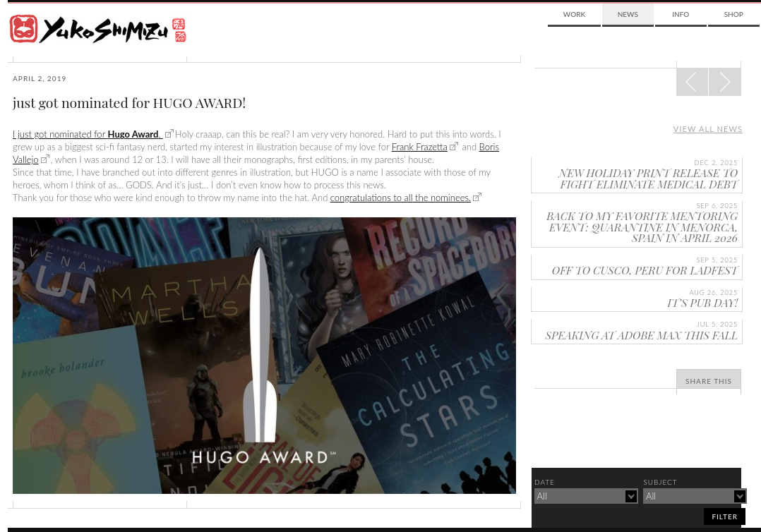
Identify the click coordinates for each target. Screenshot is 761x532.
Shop (734, 14)
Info (681, 14)
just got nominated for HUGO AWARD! (129, 102)
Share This (709, 381)
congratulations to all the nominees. (401, 198)
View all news (708, 129)
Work (574, 14)
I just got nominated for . (88, 134)
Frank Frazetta (420, 147)
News (628, 14)
